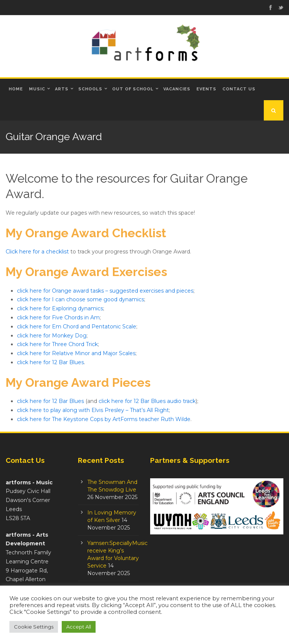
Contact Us (239, 89)
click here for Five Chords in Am (58, 317)
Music (37, 89)
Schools (90, 89)
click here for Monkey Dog (52, 336)
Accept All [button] (79, 627)
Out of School (133, 89)
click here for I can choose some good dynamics (81, 299)
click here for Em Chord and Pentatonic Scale (77, 327)
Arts (62, 89)
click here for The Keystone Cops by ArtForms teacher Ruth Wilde (104, 419)
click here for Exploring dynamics (60, 308)
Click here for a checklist (37, 252)
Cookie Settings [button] (34, 627)
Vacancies (177, 89)
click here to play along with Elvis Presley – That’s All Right (93, 410)
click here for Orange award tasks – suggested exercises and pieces (105, 291)
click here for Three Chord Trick (57, 344)
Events (206, 89)
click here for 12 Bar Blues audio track (147, 401)
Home (16, 89)
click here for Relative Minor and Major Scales (76, 353)
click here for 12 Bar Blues (50, 362)
